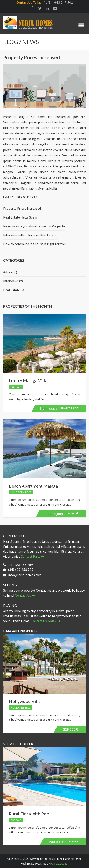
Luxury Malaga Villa (28, 380)
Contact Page (32, 556)
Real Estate (12, 290)
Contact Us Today (45, 621)
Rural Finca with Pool (30, 814)
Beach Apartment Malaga (33, 486)
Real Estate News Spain (20, 217)
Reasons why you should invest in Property (34, 226)
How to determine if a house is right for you (34, 244)
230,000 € (64, 842)
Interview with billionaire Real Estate (30, 235)
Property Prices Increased (22, 208)
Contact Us (25, 595)
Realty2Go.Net (59, 864)
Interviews (11, 281)
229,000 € (70, 729)
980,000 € (59, 409)
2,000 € (62, 514)
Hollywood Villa (25, 701)
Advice (8, 272)
